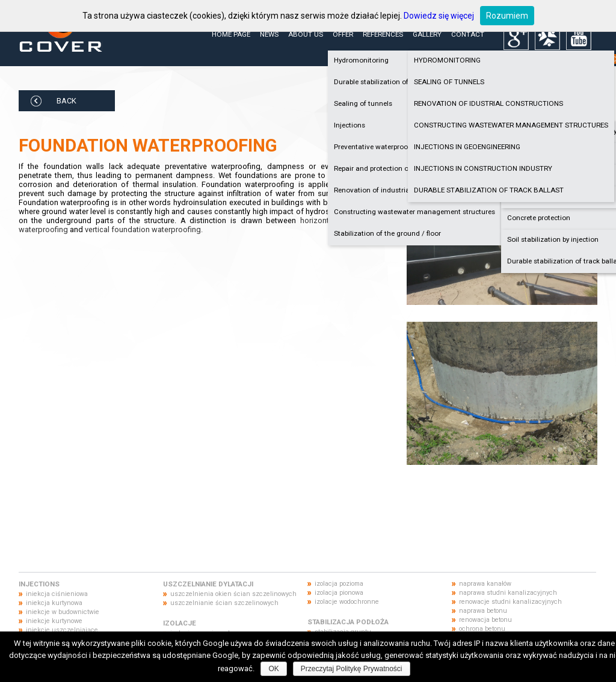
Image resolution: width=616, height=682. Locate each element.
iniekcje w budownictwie (63, 612)
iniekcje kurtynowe (54, 621)
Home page (231, 34)
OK (273, 669)
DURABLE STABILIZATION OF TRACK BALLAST (489, 190)
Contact (468, 34)
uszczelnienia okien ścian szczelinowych (233, 594)
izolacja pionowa (339, 593)
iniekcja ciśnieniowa (57, 594)
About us (306, 34)
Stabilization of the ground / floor (387, 233)
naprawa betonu (483, 611)
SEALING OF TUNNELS (449, 82)
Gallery (427, 34)
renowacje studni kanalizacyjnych (510, 602)
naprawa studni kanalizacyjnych (508, 593)
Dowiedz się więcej (439, 16)
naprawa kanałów (485, 584)
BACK (66, 101)
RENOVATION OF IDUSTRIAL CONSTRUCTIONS (488, 103)
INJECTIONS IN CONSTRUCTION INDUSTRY (483, 168)
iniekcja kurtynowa (54, 603)
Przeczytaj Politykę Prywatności (352, 669)
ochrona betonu (482, 629)
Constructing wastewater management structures (414, 212)
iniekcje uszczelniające (62, 630)
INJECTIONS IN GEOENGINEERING (467, 147)
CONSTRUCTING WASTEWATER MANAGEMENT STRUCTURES (511, 125)
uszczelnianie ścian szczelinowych (224, 603)
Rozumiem (507, 16)
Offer (343, 34)
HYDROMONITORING (447, 60)
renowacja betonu (485, 620)
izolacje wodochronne (347, 602)
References (383, 34)
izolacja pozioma (339, 584)
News (269, 34)
